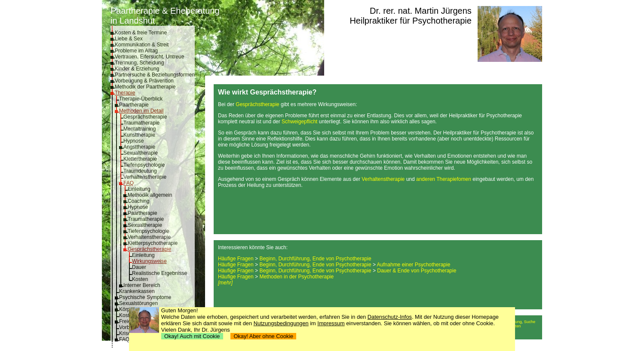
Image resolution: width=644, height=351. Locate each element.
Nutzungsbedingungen (281, 323)
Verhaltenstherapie (145, 177)
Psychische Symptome (145, 297)
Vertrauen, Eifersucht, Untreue (149, 57)
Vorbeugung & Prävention (144, 81)
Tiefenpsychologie (144, 165)
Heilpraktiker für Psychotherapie (410, 21)
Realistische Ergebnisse (159, 273)
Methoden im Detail (141, 111)
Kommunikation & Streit (142, 45)
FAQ (129, 183)
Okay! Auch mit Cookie (192, 336)
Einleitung (139, 189)
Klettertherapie (140, 159)
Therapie (125, 93)
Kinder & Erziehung (137, 69)
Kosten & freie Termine (141, 33)
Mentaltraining (140, 129)
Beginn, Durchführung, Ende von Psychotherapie (315, 259)
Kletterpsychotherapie (153, 243)
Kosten (140, 279)
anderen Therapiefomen (444, 179)
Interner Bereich (142, 285)
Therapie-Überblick (141, 99)
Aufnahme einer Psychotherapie (414, 265)
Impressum (331, 323)
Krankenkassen (137, 291)
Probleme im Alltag (136, 51)
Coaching (139, 201)
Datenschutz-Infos (390, 317)
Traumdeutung (140, 171)
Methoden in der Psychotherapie (296, 277)
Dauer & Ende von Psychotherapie (417, 271)
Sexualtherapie (141, 153)
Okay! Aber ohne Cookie (263, 336)
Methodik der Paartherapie (145, 87)
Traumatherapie (141, 123)
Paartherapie (134, 105)
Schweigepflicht (299, 122)
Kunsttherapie (139, 135)
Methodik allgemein (150, 195)
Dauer (139, 267)
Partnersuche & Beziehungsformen (155, 75)
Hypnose (133, 141)
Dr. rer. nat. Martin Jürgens (421, 11)
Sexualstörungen (138, 303)
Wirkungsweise (149, 261)
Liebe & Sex (129, 39)
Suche (530, 322)
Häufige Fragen (236, 259)
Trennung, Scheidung (139, 63)
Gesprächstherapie (145, 117)
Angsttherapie (139, 147)
